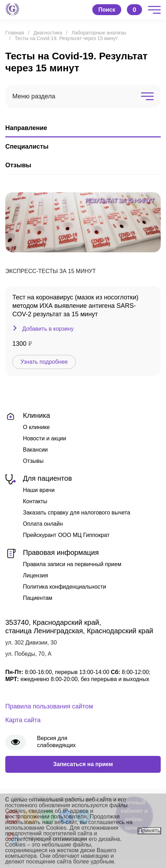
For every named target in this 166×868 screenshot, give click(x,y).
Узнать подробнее (44, 362)
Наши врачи (39, 490)
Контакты (35, 501)
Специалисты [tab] (27, 147)
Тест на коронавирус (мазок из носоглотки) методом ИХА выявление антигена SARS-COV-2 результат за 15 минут (75, 306)
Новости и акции (45, 438)
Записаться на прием (83, 764)
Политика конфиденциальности (64, 587)
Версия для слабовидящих (56, 742)
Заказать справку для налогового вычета (76, 513)
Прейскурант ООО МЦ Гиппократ (66, 535)
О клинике (36, 427)
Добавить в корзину (48, 329)
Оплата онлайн (43, 524)
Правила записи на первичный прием (72, 564)
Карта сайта (23, 720)
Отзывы (33, 461)
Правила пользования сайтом (49, 706)
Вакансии (35, 450)
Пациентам (38, 598)
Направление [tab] (26, 128)
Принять (149, 831)
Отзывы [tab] (18, 165)
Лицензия (35, 575)
